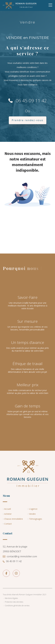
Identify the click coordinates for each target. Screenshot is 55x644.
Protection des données (14, 602)
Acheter (8, 514)
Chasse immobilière (14, 519)
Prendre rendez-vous (28, 120)
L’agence (33, 509)
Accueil (8, 509)
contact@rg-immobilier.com (20, 556)
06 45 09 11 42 (28, 100)
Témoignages (36, 519)
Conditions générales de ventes (17, 606)
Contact (8, 524)
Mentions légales (11, 598)
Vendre (32, 514)
